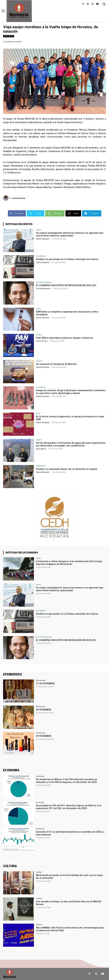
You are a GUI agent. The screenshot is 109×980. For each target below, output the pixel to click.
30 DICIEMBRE (44, 710)
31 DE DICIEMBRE (45, 683)
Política (39, 335)
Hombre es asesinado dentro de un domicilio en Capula (67, 469)
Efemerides (41, 680)
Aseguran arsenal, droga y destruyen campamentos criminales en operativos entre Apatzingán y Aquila (71, 392)
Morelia (39, 361)
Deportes (9, 36)
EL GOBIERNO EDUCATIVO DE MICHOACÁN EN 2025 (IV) (66, 285)
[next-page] (10, 761)
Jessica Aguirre (41, 449)
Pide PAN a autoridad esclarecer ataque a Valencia (64, 338)
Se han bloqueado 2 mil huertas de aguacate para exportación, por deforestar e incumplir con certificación (71, 444)
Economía (40, 776)
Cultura (39, 872)
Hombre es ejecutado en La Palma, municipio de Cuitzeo (67, 259)
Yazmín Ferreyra (42, 341)
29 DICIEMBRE (44, 736)
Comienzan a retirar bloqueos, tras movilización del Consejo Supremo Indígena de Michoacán (69, 563)
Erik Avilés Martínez (44, 282)
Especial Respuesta (43, 239)
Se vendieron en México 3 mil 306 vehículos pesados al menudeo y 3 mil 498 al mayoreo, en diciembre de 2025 (66, 781)
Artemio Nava (19, 198)
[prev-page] (5, 761)
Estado (39, 230)
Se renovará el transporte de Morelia (56, 364)
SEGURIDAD (41, 256)
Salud (38, 309)
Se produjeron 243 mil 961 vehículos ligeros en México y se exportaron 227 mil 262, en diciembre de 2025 (69, 807)
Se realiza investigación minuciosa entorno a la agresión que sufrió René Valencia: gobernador (70, 234)
